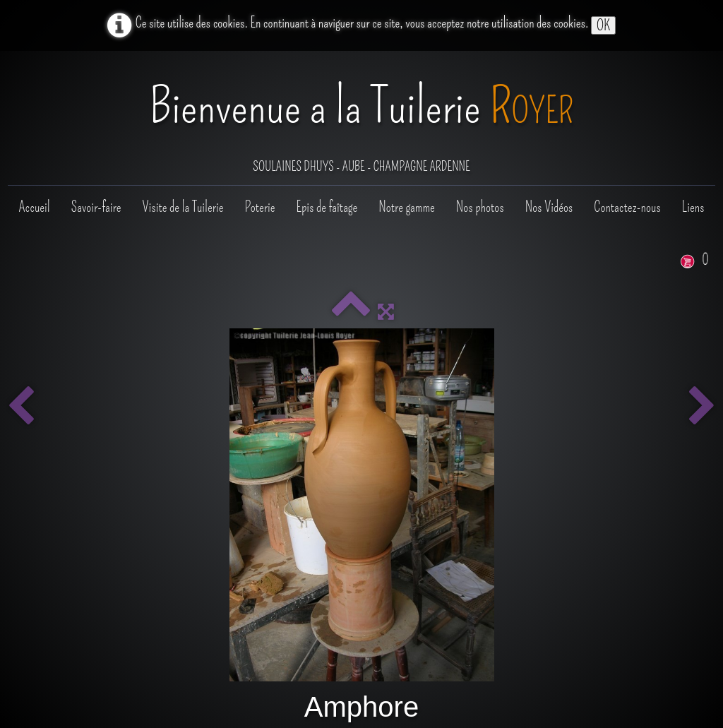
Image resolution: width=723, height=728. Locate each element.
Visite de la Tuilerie (183, 207)
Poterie (259, 207)
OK (603, 25)
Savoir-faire (96, 207)
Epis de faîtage (327, 207)
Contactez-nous (627, 207)
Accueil (34, 207)
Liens (693, 207)
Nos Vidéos (549, 207)
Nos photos (480, 207)
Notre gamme (406, 207)
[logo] (362, 119)
